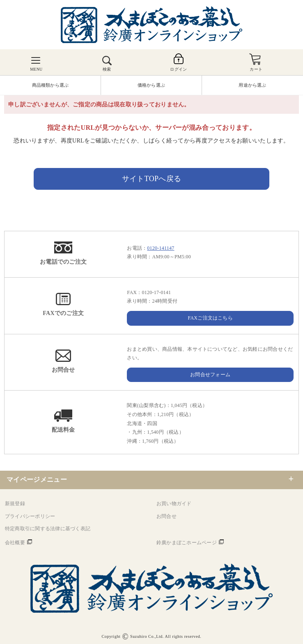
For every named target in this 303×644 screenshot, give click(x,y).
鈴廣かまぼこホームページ (187, 543)
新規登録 (15, 504)
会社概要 (15, 543)
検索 (107, 69)
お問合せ (166, 516)
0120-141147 (161, 248)
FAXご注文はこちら (210, 318)
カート (256, 69)
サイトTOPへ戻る (152, 179)
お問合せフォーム (210, 375)
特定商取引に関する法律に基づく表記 (48, 529)
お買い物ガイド (174, 504)
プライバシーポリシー (30, 516)
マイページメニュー (37, 480)
